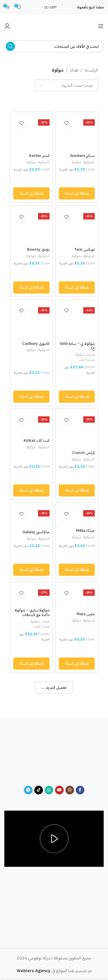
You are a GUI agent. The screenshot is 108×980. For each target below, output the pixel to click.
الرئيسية (91, 70)
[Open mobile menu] (101, 26)
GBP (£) (50, 7)
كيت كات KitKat (37, 440)
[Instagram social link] (70, 790)
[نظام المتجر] (67, 85)
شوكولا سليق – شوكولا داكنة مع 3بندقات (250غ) (32, 615)
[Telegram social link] (28, 790)
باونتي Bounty (38, 249)
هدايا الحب (87, 360)
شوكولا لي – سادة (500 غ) (77, 346)
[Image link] (54, 754)
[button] (77, 193)
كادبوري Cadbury (36, 344)
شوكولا (77, 162)
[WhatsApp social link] (49, 790)
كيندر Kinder (39, 156)
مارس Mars (86, 614)
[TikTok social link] (39, 790)
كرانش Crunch (83, 453)
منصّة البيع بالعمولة (90, 7)
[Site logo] (54, 26)
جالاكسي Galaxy (36, 532)
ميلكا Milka (85, 531)
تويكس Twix (84, 249)
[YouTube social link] (59, 790)
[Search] (54, 46)
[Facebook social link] (80, 790)
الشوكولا (89, 162)
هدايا (74, 70)
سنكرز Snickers (82, 156)
